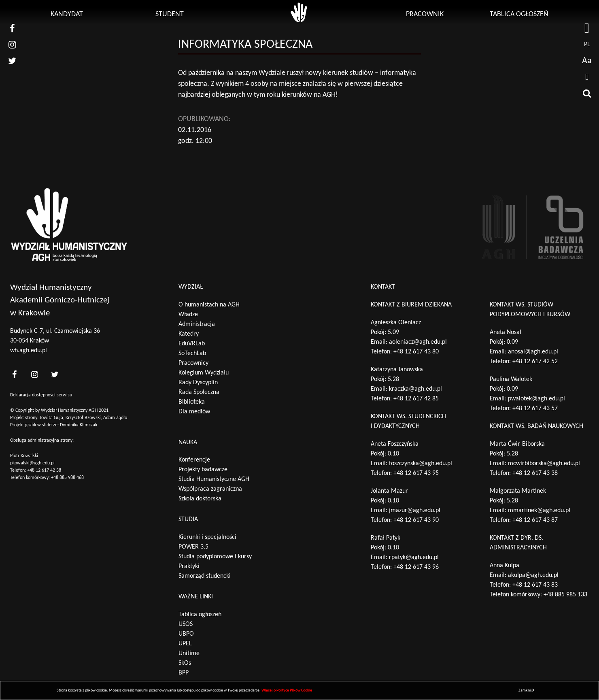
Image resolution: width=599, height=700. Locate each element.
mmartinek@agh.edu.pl (539, 511)
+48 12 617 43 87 (535, 520)
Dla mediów (194, 412)
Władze (188, 315)
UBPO (186, 634)
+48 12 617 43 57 (535, 409)
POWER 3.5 (193, 547)
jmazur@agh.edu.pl (415, 511)
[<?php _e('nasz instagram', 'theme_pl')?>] (34, 374)
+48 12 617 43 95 (416, 473)
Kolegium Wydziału (204, 373)
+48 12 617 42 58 (44, 470)
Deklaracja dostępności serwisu (41, 395)
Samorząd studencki (205, 576)
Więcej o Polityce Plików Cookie (287, 690)
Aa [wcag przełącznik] (587, 61)
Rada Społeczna (199, 392)
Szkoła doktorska (200, 499)
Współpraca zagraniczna (210, 489)
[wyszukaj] (587, 93)
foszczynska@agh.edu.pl (421, 464)
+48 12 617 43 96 (416, 567)
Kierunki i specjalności (207, 537)
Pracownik (425, 14)
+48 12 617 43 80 (416, 352)
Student (170, 14)
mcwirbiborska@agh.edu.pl (544, 464)
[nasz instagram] (12, 45)
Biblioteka (192, 402)
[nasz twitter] (12, 61)
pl (587, 45)
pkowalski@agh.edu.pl (32, 463)
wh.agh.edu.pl (29, 351)
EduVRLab (192, 344)
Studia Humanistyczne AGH (214, 479)
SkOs (185, 663)
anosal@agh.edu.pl (533, 352)
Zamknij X (526, 690)
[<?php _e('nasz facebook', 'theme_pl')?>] (14, 374)
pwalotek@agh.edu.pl (536, 399)
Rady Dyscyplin (198, 383)
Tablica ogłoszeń (519, 14)
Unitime (189, 653)
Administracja (197, 324)
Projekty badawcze (203, 470)
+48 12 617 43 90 (416, 520)
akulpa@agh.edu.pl (533, 575)
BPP (184, 673)
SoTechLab (192, 353)
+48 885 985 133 (565, 595)
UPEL (185, 644)
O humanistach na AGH (209, 305)
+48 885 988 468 (67, 478)
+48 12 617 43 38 (535, 473)
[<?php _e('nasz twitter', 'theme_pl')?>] (55, 374)
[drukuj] (587, 77)
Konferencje (194, 460)
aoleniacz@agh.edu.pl (418, 342)
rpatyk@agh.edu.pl (414, 557)
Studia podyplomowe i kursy (215, 557)
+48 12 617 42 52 (535, 362)
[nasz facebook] (12, 28)
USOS (186, 624)
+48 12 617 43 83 (535, 585)
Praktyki (189, 566)
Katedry (189, 334)
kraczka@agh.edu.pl (415, 389)
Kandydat (67, 14)
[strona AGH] (587, 28)
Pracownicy (193, 363)
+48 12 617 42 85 (416, 399)
